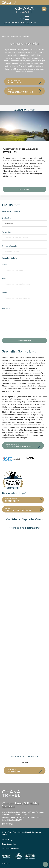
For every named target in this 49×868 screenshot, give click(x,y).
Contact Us (8, 824)
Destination (7, 218)
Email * (5, 278)
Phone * (5, 293)
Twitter (27, 824)
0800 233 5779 (22, 815)
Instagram (38, 824)
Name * (5, 264)
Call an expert (24, 82)
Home (4, 37)
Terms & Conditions (9, 844)
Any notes (6, 309)
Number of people (9, 246)
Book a (24, 91)
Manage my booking (43, 23)
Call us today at (20, 23)
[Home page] (25, 10)
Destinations (14, 37)
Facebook (22, 824)
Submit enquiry (24, 341)
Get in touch (45, 864)
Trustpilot (16, 459)
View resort (24, 189)
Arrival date (7, 232)
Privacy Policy (7, 840)
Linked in (33, 824)
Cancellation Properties (10, 848)
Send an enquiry (22, 446)
